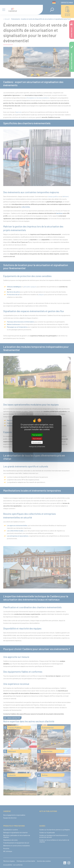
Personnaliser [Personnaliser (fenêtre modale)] (37, 442)
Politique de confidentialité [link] (37, 446)
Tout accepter (37, 435)
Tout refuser (37, 439)
